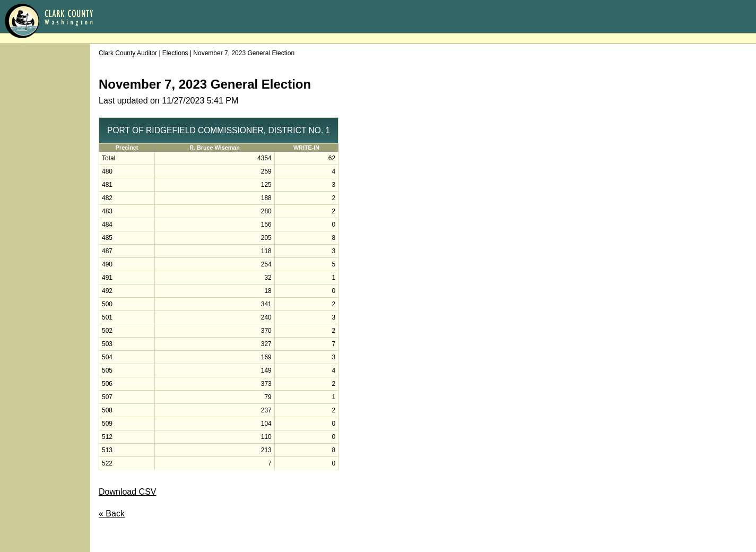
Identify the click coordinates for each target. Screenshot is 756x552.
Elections (175, 53)
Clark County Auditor (128, 53)
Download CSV (128, 492)
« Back (112, 514)
